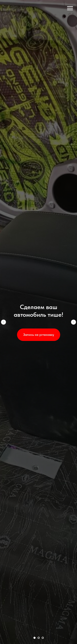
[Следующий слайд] (74, 322)
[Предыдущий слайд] (3, 322)
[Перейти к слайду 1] (34, 638)
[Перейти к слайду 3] (43, 638)
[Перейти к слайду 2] (39, 638)
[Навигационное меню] (70, 8)
